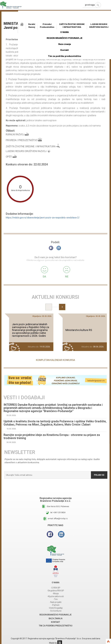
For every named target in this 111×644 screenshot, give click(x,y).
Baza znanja (65, 44)
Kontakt (65, 50)
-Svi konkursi (56, 611)
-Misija (56, 593)
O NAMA (65, 32)
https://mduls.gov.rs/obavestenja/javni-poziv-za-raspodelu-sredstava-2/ (43, 218)
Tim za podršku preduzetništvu (65, 56)
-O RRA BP (56, 588)
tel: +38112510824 (58, 512)
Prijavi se (99, 475)
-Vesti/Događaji (56, 608)
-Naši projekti (56, 602)
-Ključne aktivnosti (56, 596)
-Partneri (56, 605)
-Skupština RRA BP (56, 591)
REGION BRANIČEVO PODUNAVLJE (65, 38)
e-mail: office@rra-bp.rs (58, 519)
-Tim (56, 599)
